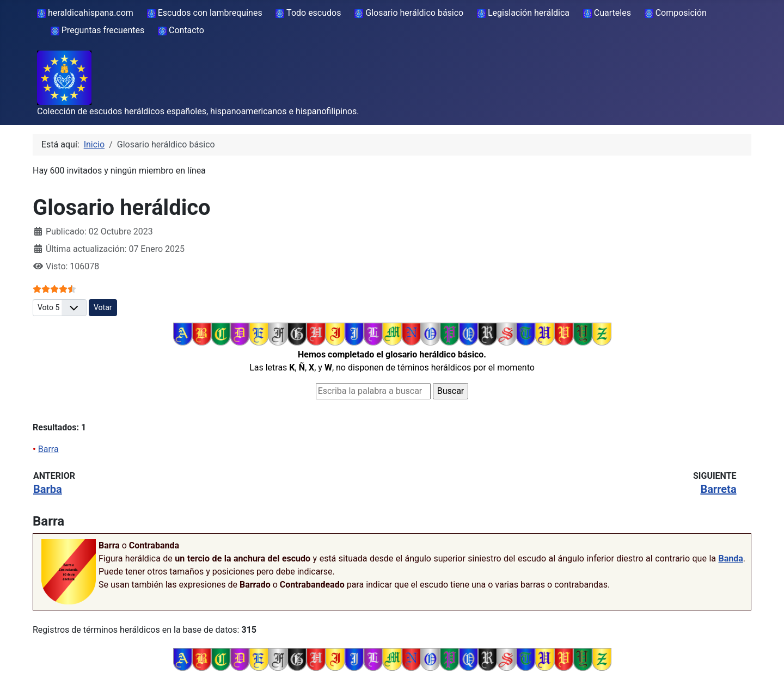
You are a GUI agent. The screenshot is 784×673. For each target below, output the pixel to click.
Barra (48, 449)
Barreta (718, 489)
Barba (48, 489)
